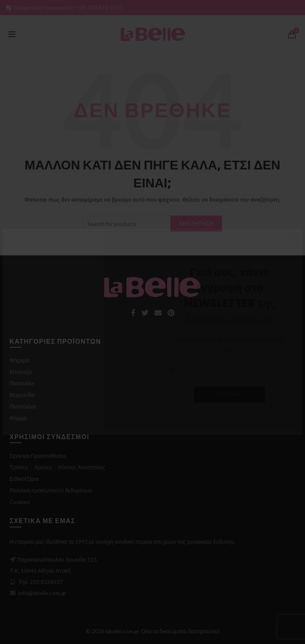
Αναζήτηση (196, 223)
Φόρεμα (19, 360)
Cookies (20, 502)
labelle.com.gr (122, 631)
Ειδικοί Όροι (24, 479)
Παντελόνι (22, 383)
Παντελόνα (23, 406)
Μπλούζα (21, 372)
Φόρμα (18, 418)
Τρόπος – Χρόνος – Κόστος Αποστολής (57, 467)
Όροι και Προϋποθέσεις (38, 456)
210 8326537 (46, 582)
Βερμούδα (22, 395)
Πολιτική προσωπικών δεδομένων (51, 490)
